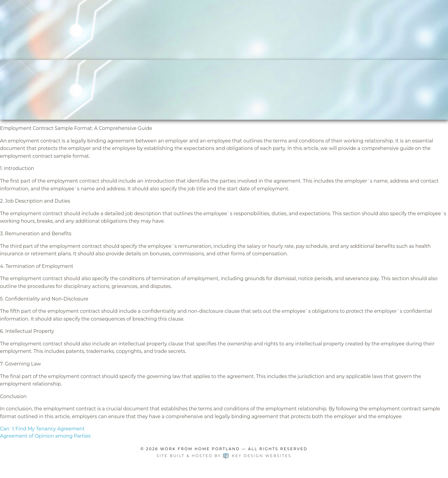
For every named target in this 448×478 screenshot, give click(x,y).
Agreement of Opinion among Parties (45, 436)
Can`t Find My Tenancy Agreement (42, 429)
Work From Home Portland (200, 449)
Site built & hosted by (224, 456)
